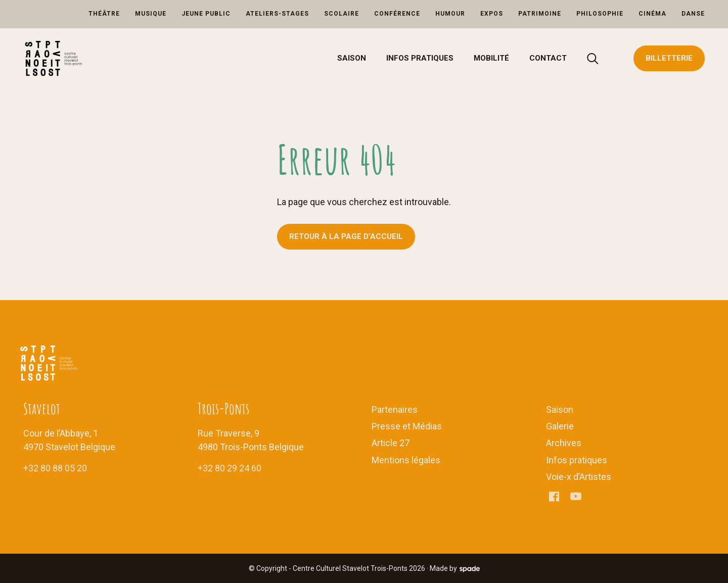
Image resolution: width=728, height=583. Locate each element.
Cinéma (652, 14)
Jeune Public (206, 14)
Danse (693, 14)
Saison (352, 58)
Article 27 (391, 443)
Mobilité (491, 58)
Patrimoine (540, 14)
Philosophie (600, 14)
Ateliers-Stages (277, 14)
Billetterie (669, 58)
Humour (450, 14)
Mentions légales (406, 460)
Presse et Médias (407, 426)
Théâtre (104, 14)
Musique (151, 14)
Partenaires (395, 409)
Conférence (397, 14)
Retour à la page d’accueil (346, 236)
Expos (492, 14)
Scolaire (342, 14)
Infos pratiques (420, 58)
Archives (564, 443)
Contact (548, 58)
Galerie (560, 426)
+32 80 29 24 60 (230, 468)
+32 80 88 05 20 (55, 468)
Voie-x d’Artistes (579, 477)
